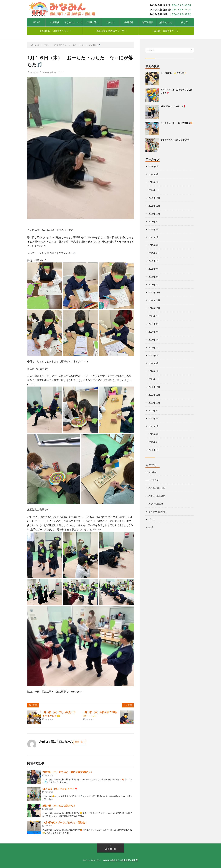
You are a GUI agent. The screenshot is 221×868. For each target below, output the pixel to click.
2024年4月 (154, 355)
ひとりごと (154, 480)
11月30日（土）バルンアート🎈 (60, 789)
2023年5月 (154, 442)
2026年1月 (154, 190)
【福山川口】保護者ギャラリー (55, 31)
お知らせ (153, 472)
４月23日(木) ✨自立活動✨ (174, 73)
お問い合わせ (166, 22)
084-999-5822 (181, 14)
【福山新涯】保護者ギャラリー (110, 31)
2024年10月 (154, 308)
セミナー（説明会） (158, 512)
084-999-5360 (181, 5)
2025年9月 (154, 222)
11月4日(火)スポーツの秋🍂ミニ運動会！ (65, 822)
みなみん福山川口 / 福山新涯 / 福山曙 (120, 860)
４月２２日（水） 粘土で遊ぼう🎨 (177, 123)
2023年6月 (154, 434)
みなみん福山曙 (156, 504)
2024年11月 (154, 300)
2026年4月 (154, 166)
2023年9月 (154, 411)
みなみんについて (73, 22)
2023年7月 (154, 426)
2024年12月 (154, 292)
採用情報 (129, 22)
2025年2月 (154, 277)
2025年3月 (154, 269)
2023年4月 (154, 450)
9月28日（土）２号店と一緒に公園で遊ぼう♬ (67, 772)
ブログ (61, 72)
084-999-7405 (181, 10)
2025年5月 (154, 253)
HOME (36, 22)
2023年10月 (154, 403)
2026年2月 (154, 182)
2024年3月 (154, 363)
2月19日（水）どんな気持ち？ (59, 806)
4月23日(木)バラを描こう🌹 (173, 106)
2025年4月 (154, 261)
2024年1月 (154, 379)
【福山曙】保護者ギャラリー (166, 31)
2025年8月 (154, 229)
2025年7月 (154, 237)
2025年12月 (154, 198)
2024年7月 (154, 332)
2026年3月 (154, 174)
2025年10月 (154, 214)
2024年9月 (154, 316)
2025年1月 (154, 285)
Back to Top (111, 849)
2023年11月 (154, 395)
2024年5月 (154, 348)
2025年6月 (154, 245)
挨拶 (151, 527)
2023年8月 (154, 418)
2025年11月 (154, 206)
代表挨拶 (55, 22)
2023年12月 (154, 387)
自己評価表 (147, 22)
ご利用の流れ (92, 22)
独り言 (184, 22)
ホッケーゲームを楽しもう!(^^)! (175, 140)
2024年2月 (154, 371)
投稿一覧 (79, 742)
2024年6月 (154, 340)
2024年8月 (154, 324)
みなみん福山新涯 (157, 496)
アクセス (110, 22)
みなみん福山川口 (50, 72)
